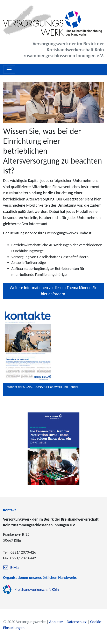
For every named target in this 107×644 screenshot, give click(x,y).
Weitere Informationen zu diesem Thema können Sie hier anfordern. (53, 291)
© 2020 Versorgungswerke (24, 622)
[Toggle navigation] (9, 69)
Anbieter (56, 622)
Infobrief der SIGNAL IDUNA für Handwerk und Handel (42, 387)
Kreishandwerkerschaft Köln (37, 590)
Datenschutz (77, 622)
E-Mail (15, 568)
